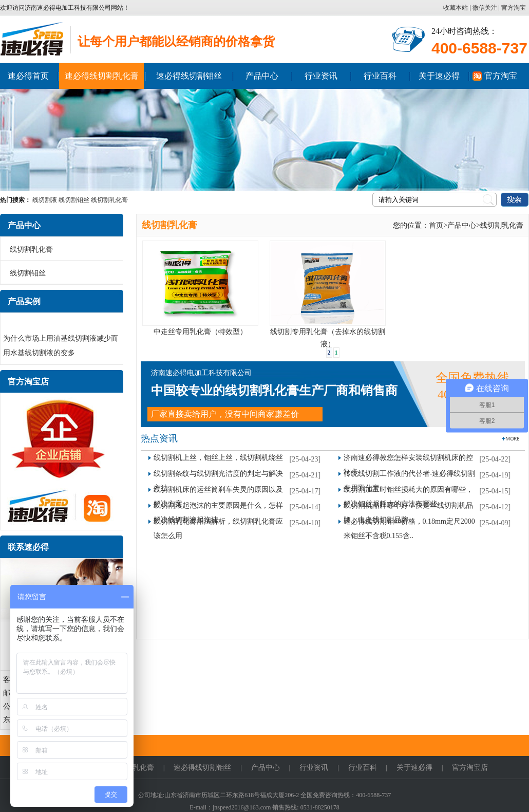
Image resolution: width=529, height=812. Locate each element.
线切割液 (45, 200)
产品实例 (24, 301)
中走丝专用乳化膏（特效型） (200, 332)
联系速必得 (28, 547)
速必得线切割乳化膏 (102, 76)
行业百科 (380, 76)
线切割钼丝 (74, 200)
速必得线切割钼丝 (189, 76)
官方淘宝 (514, 8)
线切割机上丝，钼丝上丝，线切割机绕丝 (218, 458)
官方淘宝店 (28, 382)
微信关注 (485, 8)
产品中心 (262, 76)
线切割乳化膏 (109, 200)
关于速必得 (439, 76)
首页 (436, 225)
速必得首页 (28, 76)
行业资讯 (321, 76)
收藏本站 (456, 8)
